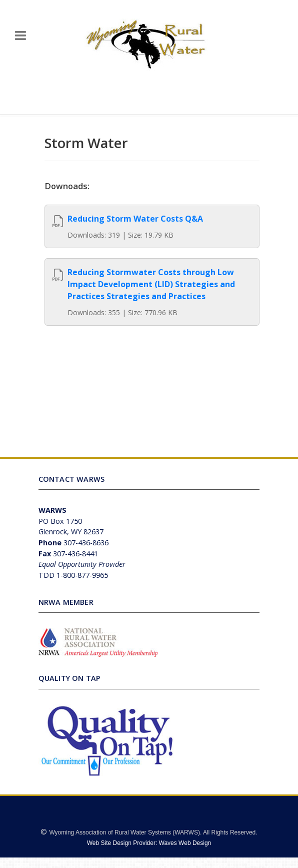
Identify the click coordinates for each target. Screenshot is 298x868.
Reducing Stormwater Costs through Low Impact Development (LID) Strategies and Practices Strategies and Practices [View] (151, 284)
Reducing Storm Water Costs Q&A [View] (135, 219)
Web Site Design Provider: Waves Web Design (149, 843)
